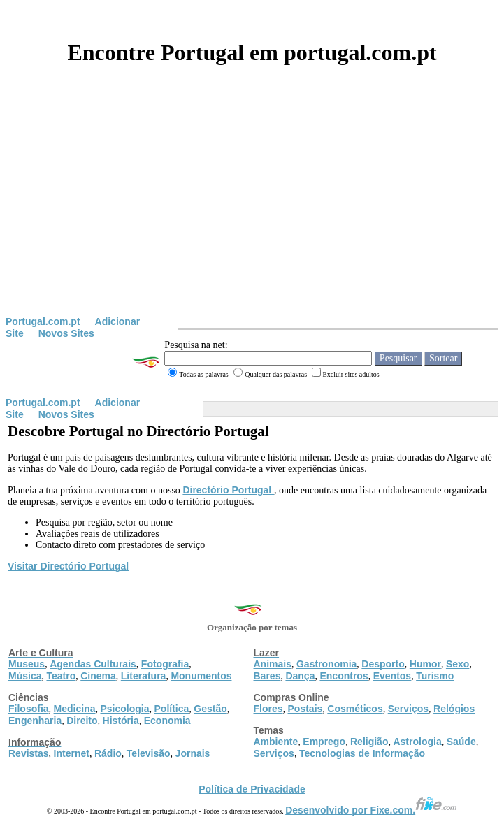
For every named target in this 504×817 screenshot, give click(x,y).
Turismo (435, 676)
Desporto (383, 664)
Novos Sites (66, 333)
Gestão (210, 709)
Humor (425, 664)
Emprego (324, 742)
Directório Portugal (228, 490)
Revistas (29, 753)
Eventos (392, 676)
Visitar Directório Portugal (68, 566)
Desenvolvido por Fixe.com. (371, 810)
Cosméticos (355, 709)
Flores (268, 709)
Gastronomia (326, 664)
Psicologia (124, 709)
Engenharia (35, 721)
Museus (27, 664)
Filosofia (29, 709)
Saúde (461, 742)
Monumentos (201, 676)
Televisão (149, 753)
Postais (305, 709)
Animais (273, 664)
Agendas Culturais (93, 664)
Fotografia (165, 664)
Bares (267, 676)
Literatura (144, 676)
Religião (369, 742)
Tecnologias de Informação (362, 753)
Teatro (61, 676)
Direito (82, 721)
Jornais (193, 753)
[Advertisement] (252, 211)
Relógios (454, 709)
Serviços (408, 709)
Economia (167, 721)
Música (25, 676)
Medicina (75, 709)
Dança (300, 676)
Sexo (458, 664)
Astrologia (417, 742)
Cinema (98, 676)
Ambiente (276, 742)
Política (172, 709)
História (121, 721)
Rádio (108, 753)
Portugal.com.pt (43, 321)
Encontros (344, 676)
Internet (72, 753)
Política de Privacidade (252, 789)
